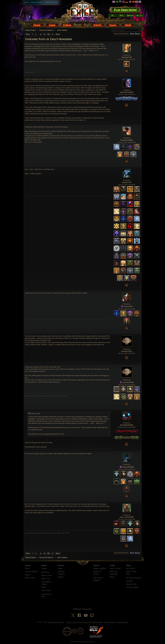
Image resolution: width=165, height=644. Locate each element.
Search (61, 577)
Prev (28, 34)
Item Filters (46, 590)
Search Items (115, 568)
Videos (44, 568)
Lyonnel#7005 (128, 382)
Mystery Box (131, 584)
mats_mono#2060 (127, 517)
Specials (129, 581)
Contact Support (51, 2)
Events (96, 565)
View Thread (62, 30)
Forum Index (30, 30)
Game (44, 565)
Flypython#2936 (127, 140)
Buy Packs (130, 568)
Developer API (123, 622)
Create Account (37, 2)
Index (60, 568)
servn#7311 (128, 306)
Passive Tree (46, 576)
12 (52, 34)
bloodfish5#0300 (127, 425)
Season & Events (97, 573)
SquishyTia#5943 (127, 92)
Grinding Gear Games (56, 622)
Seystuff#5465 (128, 467)
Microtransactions (134, 578)
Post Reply (135, 34)
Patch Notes (30, 578)
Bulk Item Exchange (114, 573)
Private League (132, 587)
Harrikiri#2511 (127, 351)
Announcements (46, 30)
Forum (61, 565)
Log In (26, 2)
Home (28, 565)
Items (44, 587)
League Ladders (100, 568)
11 (48, 34)
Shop (128, 565)
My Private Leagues (98, 579)
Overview (45, 572)
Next (58, 34)
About (112, 577)
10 (44, 34)
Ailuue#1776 (127, 182)
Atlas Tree (46, 579)
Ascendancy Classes (46, 583)
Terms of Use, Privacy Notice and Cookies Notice (84, 622)
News (27, 568)
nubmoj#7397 (127, 57)
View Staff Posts (121, 34)
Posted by (127, 55)
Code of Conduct (61, 573)
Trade (112, 565)
